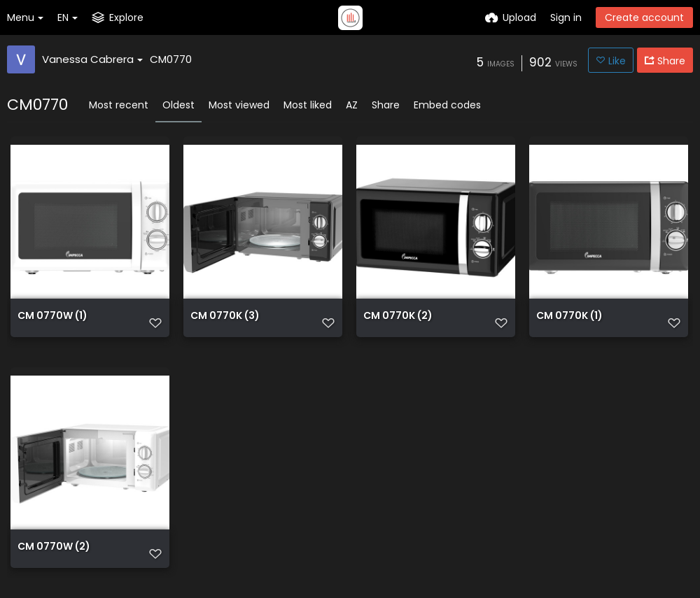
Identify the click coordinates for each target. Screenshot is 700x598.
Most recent (119, 105)
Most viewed (239, 105)
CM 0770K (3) (225, 316)
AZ (352, 105)
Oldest (178, 105)
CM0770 (171, 59)
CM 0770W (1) (52, 316)
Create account (644, 17)
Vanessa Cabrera (92, 59)
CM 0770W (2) (54, 547)
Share (386, 105)
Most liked (308, 105)
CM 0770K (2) (398, 316)
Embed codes (447, 105)
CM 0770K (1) (569, 316)
